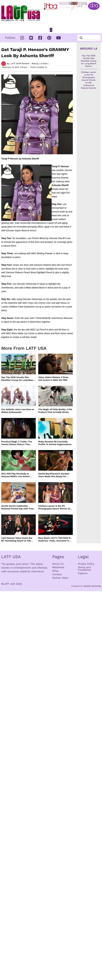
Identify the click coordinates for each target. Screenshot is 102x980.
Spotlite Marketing (92, 586)
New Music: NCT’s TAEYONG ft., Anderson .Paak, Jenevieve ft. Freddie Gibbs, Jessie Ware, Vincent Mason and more (55, 539)
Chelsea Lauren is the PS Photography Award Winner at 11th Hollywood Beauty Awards (54, 507)
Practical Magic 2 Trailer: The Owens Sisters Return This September (17, 443)
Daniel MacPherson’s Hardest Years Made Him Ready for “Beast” (54, 475)
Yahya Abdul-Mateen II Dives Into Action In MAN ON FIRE (53, 379)
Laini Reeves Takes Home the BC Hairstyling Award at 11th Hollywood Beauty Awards (17, 539)
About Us (58, 564)
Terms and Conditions (84, 569)
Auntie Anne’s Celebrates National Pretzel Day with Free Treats (17, 507)
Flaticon (83, 573)
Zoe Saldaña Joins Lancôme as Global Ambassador (18, 411)
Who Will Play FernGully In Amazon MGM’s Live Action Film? (15, 475)
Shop (55, 571)
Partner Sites (60, 578)
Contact (57, 574)
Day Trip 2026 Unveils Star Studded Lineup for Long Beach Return (18, 379)
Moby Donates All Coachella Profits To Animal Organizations (55, 443)
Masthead (58, 567)
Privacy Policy (86, 564)
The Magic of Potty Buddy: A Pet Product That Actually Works (55, 411)
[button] (51, 30)
